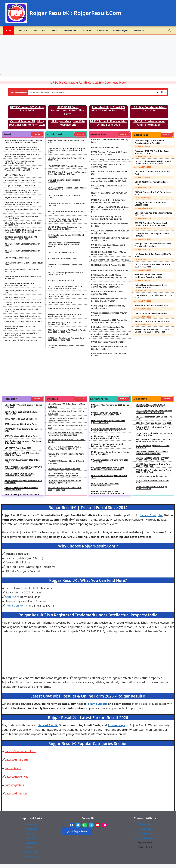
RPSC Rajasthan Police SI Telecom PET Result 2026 (22, 271)
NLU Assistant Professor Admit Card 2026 (153, 481)
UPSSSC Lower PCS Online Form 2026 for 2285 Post (154, 214)
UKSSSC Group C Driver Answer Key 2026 (110, 160)
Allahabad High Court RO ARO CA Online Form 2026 (108, 109)
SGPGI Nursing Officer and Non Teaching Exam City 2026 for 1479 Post (67, 173)
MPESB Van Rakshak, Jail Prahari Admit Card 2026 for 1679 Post (66, 339)
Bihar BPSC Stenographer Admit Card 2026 (65, 266)
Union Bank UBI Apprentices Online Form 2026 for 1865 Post (64, 482)
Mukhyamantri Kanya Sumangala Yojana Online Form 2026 (110, 453)
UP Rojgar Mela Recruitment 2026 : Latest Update (151, 204)
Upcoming (139, 30)
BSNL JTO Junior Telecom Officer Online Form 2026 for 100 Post (153, 245)
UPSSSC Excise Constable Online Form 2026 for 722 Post (152, 266)
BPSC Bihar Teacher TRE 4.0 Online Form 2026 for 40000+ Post (152, 453)
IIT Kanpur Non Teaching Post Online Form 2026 (152, 235)
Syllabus (86, 30)
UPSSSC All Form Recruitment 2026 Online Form (68, 110)
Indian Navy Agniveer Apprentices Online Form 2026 (151, 286)
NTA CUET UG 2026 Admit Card (62, 259)
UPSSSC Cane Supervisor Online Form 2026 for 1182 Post (153, 465)
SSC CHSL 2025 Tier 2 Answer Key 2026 (109, 265)
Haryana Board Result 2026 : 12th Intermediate (20, 327)
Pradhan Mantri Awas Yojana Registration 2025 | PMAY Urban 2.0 (108, 492)
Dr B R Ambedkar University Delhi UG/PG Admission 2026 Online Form (23, 468)
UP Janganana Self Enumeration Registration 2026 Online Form (106, 414)
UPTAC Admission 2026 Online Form (21, 436)
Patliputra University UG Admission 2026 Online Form (23, 482)
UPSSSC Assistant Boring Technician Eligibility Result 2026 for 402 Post (21, 191)
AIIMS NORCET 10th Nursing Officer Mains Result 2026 (21, 334)
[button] (170, 30)
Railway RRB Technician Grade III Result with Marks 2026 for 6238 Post (23, 203)
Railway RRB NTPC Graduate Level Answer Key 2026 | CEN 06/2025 (107, 286)
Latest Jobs (23, 30)
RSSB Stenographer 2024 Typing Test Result (21, 291)
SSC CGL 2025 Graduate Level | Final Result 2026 (21, 310)
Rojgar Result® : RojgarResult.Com (75, 13)
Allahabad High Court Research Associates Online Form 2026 (149, 142)
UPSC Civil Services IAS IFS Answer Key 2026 (109, 173)
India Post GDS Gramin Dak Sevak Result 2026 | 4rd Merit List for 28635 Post (23, 141)
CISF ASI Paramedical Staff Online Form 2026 (153, 193)
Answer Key (70, 30)
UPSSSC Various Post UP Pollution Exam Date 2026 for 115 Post (66, 295)
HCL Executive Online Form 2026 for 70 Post (153, 255)
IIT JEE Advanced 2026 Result (18, 197)
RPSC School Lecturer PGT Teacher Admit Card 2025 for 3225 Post (67, 331)
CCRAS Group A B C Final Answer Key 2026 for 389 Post (108, 307)
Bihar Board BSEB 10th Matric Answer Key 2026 (109, 355)
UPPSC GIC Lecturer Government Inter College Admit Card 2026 (66, 228)
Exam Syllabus (98, 704)
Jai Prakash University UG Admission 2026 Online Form (21, 489)
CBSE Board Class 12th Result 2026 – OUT (23, 321)
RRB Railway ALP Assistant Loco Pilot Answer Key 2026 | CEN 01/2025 (108, 328)
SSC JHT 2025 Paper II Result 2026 (20, 185)
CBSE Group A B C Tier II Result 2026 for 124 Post (23, 303)
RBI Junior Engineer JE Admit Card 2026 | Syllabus (67, 347)
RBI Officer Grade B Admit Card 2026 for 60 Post (66, 212)
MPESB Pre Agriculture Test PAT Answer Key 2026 (109, 225)
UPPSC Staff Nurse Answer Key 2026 (108, 342)
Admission (102, 30)
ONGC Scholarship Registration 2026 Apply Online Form (108, 422)
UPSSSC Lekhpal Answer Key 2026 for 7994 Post (108, 187)
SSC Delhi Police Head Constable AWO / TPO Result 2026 (23, 217)
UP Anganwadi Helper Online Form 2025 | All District (110, 461)
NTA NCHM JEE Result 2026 (17, 258)
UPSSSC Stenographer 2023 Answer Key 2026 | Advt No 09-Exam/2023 (109, 321)
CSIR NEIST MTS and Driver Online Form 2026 (153, 296)
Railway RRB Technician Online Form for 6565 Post (153, 428)
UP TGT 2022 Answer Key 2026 (105, 147)
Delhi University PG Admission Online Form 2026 (22, 495)
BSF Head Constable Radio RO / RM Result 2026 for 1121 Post (21, 238)
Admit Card (40, 30)
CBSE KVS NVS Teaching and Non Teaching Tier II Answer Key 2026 (107, 218)
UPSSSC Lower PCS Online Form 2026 (27, 109)
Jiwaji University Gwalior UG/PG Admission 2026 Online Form (19, 475)
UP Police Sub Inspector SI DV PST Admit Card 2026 (67, 204)
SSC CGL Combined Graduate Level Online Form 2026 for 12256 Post (151, 224)
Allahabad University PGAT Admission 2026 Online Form (22, 454)
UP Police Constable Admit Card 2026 (149, 109)
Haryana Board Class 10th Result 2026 (22, 316)
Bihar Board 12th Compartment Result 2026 (22, 252)
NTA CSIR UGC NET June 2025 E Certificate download (105, 484)
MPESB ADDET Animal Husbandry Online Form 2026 (23, 406)
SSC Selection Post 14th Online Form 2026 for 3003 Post (65, 489)
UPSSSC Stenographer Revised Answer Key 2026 (109, 314)
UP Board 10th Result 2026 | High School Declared (151, 488)
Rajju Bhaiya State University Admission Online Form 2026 (23, 442)
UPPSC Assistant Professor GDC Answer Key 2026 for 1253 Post (109, 153)
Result (55, 30)
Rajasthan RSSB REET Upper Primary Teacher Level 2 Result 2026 (21, 169)
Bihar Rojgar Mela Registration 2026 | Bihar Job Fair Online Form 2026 (109, 429)
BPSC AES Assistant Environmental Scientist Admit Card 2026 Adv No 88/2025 (64, 245)
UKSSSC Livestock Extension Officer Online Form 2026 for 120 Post (152, 459)
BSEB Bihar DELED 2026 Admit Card (64, 308)
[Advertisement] (88, 54)
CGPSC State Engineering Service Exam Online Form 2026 (154, 434)
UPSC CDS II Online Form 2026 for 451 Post (152, 183)
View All (37, 134)
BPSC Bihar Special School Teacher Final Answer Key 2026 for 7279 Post (110, 335)
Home (8, 30)
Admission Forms (17, 606)
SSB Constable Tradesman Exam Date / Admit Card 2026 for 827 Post (154, 440)
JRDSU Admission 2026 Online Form (21, 419)
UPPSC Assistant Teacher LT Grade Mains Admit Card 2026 (67, 189)
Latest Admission (16, 793)
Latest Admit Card (16, 760)
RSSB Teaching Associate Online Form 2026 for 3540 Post (153, 471)
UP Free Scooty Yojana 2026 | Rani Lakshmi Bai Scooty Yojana (107, 445)
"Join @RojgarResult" (77, 831)
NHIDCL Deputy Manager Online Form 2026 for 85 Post (55, 92)
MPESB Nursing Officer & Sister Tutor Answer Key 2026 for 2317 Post (108, 201)
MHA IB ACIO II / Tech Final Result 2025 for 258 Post (23, 278)
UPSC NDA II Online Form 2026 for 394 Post (153, 173)
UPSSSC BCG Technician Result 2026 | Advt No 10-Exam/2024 (22, 155)
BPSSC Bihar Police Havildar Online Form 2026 (108, 123)
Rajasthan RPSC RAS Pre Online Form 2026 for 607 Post (152, 152)
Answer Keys (116, 725)
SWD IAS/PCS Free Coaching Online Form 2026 (23, 430)
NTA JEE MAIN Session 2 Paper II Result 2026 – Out (66, 462)
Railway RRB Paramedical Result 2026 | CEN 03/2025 (23, 210)
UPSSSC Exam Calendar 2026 (61, 253)
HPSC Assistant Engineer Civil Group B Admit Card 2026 (65, 274)
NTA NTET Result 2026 (15, 297)
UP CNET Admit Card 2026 (60, 302)
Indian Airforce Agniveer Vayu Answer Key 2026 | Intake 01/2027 (109, 300)
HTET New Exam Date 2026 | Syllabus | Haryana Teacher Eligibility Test (66, 220)
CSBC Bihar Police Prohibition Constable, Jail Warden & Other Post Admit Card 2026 (67, 150)
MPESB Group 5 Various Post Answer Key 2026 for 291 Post (110, 239)
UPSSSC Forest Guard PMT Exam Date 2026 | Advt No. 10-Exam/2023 (65, 288)
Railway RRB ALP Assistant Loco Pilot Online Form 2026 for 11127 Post (152, 331)
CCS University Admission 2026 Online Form (22, 461)
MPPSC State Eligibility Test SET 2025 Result (21, 341)
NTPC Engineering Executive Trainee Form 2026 (153, 447)
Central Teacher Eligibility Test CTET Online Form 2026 (27, 123)
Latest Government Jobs (20, 751)
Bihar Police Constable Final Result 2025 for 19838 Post (23, 224)
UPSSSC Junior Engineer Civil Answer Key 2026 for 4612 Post (110, 232)
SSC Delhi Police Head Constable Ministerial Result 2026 (19, 162)
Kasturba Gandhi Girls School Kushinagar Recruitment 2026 (149, 276)
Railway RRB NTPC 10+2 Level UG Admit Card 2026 (66, 455)
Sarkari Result (48, 725)
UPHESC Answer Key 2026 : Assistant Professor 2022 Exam (108, 246)
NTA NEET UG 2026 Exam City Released (66, 166)
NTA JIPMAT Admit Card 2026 (61, 281)
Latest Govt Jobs (151, 515)
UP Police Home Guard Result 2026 (64, 469)
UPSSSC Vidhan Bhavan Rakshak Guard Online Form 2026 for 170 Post (153, 163)
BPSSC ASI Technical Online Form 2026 (153, 321)
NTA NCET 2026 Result (15, 175)
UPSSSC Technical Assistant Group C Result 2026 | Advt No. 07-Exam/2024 (22, 148)
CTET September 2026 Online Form (151, 313)
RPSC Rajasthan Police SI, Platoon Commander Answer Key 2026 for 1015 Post (109, 277)
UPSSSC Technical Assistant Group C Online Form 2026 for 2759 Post (65, 448)
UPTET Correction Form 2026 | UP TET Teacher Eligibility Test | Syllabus (65, 474)
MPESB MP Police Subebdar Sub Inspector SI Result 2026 (19, 284)
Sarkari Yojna (121, 30)
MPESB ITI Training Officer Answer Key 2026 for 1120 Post (109, 348)
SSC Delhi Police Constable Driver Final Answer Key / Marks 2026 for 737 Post (109, 180)
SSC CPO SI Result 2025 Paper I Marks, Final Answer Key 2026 (109, 253)
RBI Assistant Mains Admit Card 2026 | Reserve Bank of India (66, 323)
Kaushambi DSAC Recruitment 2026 (151, 306)
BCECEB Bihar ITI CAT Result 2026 (20, 180)
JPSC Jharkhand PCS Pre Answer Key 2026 (110, 260)
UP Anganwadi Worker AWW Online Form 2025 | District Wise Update (108, 469)
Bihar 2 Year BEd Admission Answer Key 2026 (110, 141)
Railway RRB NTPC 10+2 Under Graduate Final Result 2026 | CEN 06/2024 (23, 231)
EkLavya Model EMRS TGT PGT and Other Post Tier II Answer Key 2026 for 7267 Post (110, 209)
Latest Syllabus (14, 785)
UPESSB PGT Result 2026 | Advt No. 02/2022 (64, 197)
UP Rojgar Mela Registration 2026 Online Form (110, 406)
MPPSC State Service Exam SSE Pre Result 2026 (24, 264)
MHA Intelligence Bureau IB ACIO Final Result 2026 (66, 236)
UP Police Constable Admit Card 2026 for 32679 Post (67, 159)
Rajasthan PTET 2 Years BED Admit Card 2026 (66, 141)
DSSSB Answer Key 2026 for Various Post (110, 270)
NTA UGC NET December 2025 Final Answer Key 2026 (107, 293)
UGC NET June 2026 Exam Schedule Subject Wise (64, 181)
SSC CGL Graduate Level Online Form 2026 (149, 123)
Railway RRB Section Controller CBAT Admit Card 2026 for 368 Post (65, 315)
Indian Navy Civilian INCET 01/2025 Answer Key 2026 (107, 166)
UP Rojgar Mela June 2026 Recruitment (68, 123)
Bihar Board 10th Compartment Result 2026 (22, 245)
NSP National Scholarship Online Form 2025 (109, 477)
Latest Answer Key (17, 777)
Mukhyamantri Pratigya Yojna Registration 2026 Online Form (105, 437)
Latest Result (13, 768)
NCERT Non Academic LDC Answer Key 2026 (109, 194)
